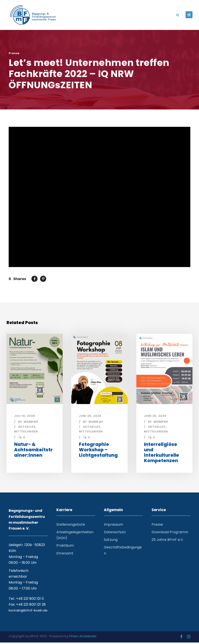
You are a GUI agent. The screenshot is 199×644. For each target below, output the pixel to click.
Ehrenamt (65, 555)
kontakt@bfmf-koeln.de (28, 612)
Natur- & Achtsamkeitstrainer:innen (33, 451)
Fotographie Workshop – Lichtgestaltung (98, 451)
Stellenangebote (71, 526)
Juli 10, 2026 (25, 417)
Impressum (113, 526)
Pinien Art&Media (83, 638)
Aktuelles (27, 428)
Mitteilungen (26, 433)
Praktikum (65, 547)
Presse (14, 55)
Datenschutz (115, 534)
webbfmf (31, 423)
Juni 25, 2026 (90, 417)
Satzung (111, 541)
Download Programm (170, 534)
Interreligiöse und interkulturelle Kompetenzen (161, 454)
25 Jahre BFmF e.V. (168, 541)
